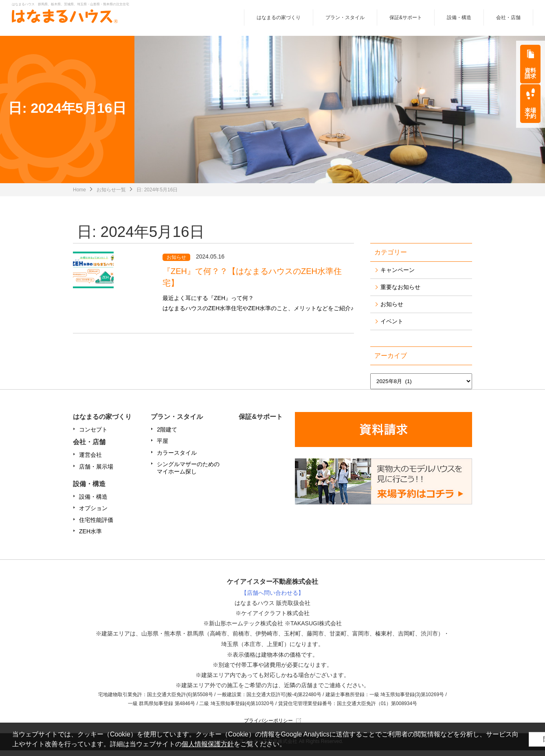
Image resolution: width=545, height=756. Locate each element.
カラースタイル (177, 458)
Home (79, 195)
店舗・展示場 (96, 472)
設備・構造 (459, 20)
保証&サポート (406, 20)
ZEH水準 (90, 537)
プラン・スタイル (345, 20)
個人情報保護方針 (234, 744)
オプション (93, 514)
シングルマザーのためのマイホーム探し (188, 473)
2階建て (167, 436)
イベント (392, 327)
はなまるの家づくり (279, 20)
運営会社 (90, 461)
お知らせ (392, 310)
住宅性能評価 (96, 526)
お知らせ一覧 (111, 195)
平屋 (163, 447)
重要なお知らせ (400, 293)
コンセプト (93, 436)
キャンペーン (398, 276)
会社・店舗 (508, 20)
